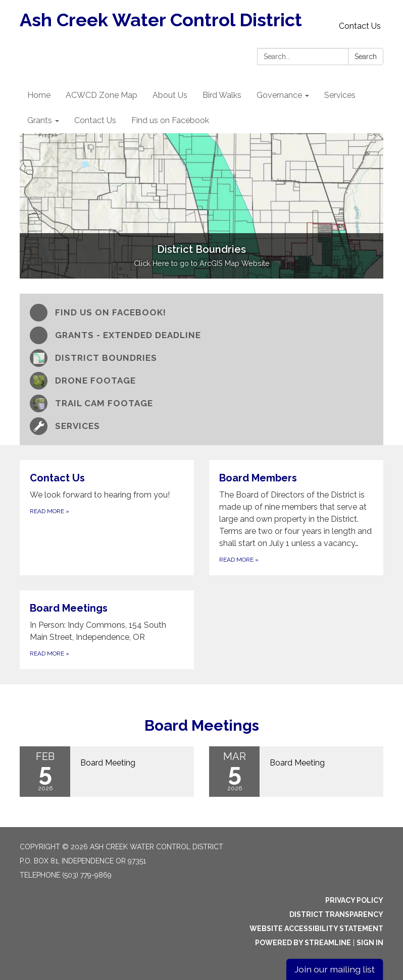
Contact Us (360, 26)
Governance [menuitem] (279, 95)
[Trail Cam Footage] (201, 403)
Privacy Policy (354, 900)
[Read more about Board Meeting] (107, 772)
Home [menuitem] (39, 95)
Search (366, 57)
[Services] (201, 426)
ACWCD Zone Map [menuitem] (102, 95)
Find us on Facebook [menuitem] (170, 120)
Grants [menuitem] (40, 120)
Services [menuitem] (340, 95)
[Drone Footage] (201, 381)
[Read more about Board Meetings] (107, 630)
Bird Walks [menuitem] (222, 95)
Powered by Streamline (303, 943)
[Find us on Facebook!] (201, 313)
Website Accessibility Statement (316, 929)
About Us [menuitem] (170, 95)
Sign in (370, 943)
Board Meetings (202, 725)
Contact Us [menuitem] (95, 120)
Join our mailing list (335, 969)
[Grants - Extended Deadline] (201, 335)
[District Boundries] (201, 358)
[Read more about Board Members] (296, 518)
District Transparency (336, 914)
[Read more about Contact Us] (107, 518)
